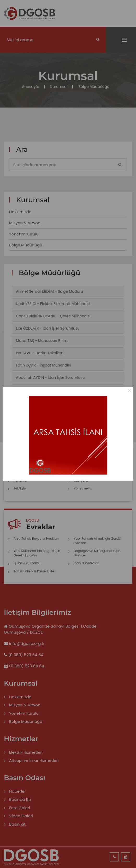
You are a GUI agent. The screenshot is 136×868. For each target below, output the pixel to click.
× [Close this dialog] (129, 391)
